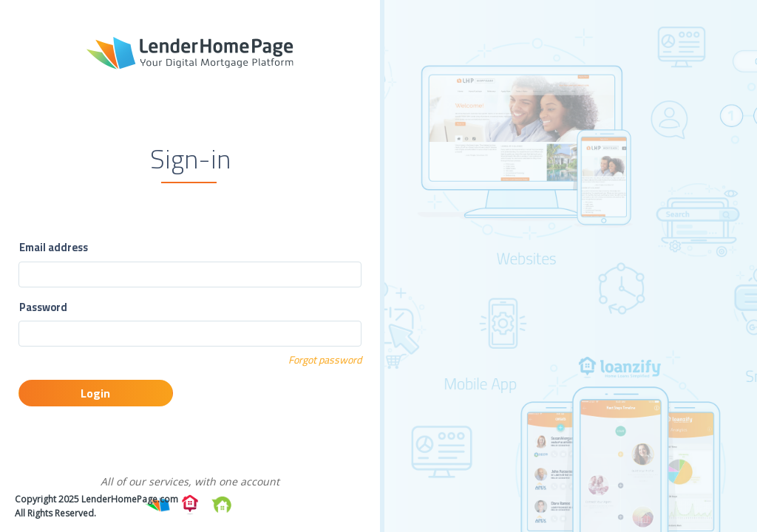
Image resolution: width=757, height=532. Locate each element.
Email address (54, 248)
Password (43, 307)
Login (95, 393)
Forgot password (325, 360)
